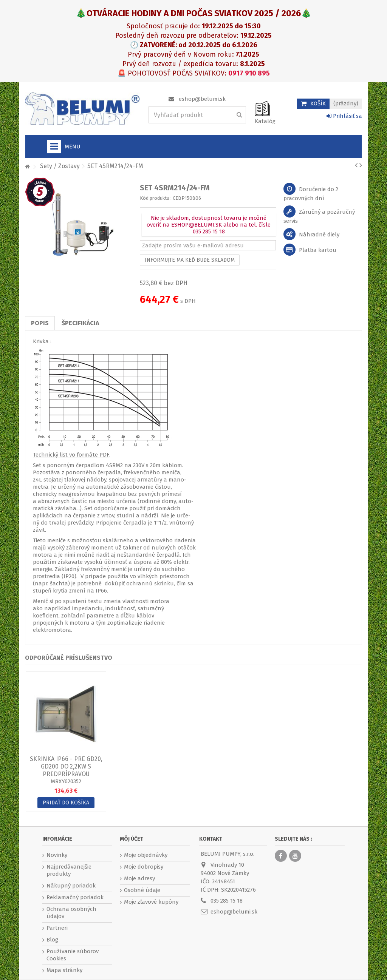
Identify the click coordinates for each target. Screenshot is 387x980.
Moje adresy (139, 878)
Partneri (57, 928)
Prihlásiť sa (344, 116)
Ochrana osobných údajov (71, 913)
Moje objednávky (146, 855)
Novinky (57, 855)
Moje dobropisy (144, 867)
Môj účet (132, 839)
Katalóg (265, 121)
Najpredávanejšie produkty (69, 870)
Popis (40, 323)
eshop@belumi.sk (202, 99)
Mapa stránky (64, 970)
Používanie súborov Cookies (73, 955)
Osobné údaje (142, 890)
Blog (52, 940)
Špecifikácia (80, 323)
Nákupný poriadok (71, 886)
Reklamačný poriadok (75, 897)
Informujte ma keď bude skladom (190, 260)
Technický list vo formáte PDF (71, 455)
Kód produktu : (156, 198)
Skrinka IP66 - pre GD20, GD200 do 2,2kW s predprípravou (66, 766)
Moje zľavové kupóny (151, 902)
